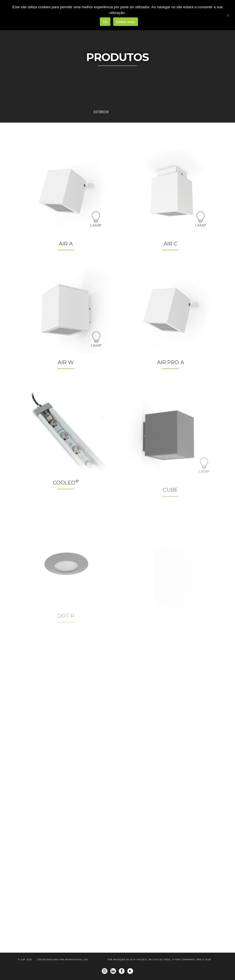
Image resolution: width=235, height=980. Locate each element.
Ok (105, 22)
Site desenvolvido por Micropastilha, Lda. (63, 960)
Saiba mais (126, 22)
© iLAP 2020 (25, 960)
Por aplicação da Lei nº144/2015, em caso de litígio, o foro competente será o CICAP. (160, 960)
